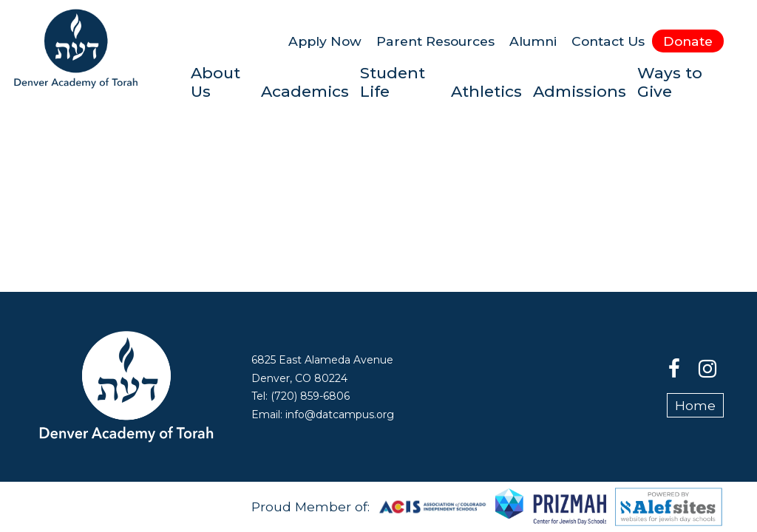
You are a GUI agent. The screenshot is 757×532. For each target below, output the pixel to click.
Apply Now (325, 41)
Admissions (580, 91)
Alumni (533, 41)
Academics (305, 91)
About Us (215, 82)
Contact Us (608, 41)
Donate (688, 41)
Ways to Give (670, 82)
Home (695, 405)
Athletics (486, 91)
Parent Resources (435, 41)
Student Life (393, 82)
